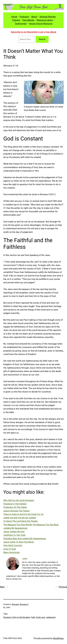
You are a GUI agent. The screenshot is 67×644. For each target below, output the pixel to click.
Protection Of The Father (15, 507)
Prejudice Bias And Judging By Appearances (25, 539)
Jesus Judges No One (14, 532)
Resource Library (45, 20)
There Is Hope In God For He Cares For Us (23, 514)
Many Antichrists (11, 552)
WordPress (58, 638)
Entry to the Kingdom (21, 617)
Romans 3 (24, 604)
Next (2, 587)
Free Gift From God (12, 638)
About (34, 17)
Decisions (7, 617)
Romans (15, 604)
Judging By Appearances (15, 528)
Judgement (51, 617)
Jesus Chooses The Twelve (16, 511)
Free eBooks (28, 20)
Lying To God (10, 549)
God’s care (41, 617)
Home (14, 17)
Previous (63, 587)
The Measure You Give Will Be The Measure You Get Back (31, 525)
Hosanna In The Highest (15, 504)
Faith (33, 617)
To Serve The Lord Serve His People (20, 521)
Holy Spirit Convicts (13, 545)
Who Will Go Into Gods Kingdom (19, 500)
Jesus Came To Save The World (19, 542)
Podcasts (24, 17)
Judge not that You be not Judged (20, 518)
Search (42, 39)
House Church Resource (41, 24)
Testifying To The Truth (14, 535)
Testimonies (21, 24)
